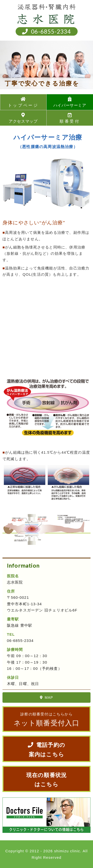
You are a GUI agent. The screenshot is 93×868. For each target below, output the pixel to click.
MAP (46, 697)
